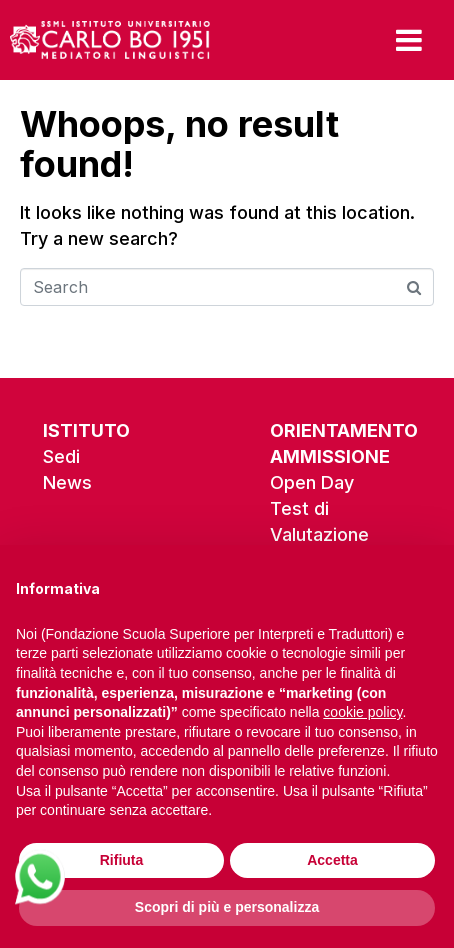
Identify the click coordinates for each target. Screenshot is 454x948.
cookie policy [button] (362, 712)
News (67, 482)
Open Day (312, 482)
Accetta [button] (332, 860)
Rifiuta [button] (122, 860)
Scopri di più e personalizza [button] (227, 907)
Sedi (61, 456)
